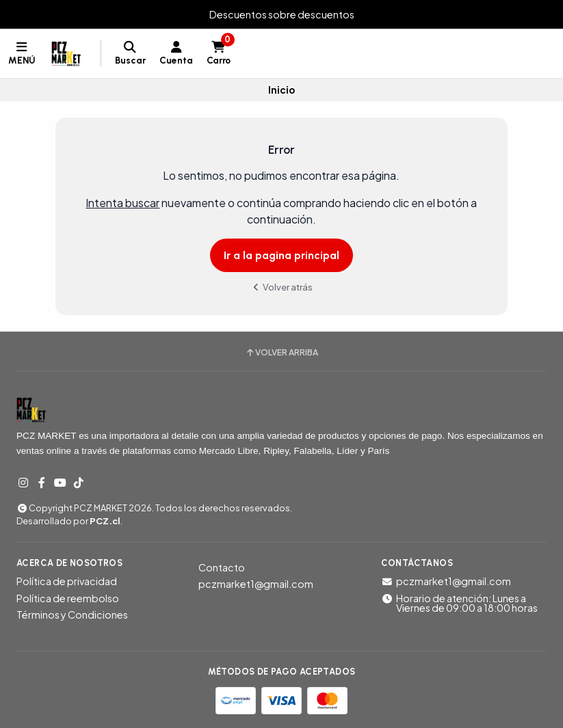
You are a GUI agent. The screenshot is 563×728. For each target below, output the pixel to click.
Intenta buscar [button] (122, 203)
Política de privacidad (67, 581)
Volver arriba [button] (281, 353)
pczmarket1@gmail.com (256, 584)
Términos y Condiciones (72, 615)
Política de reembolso (68, 598)
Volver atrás (282, 287)
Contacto (222, 567)
